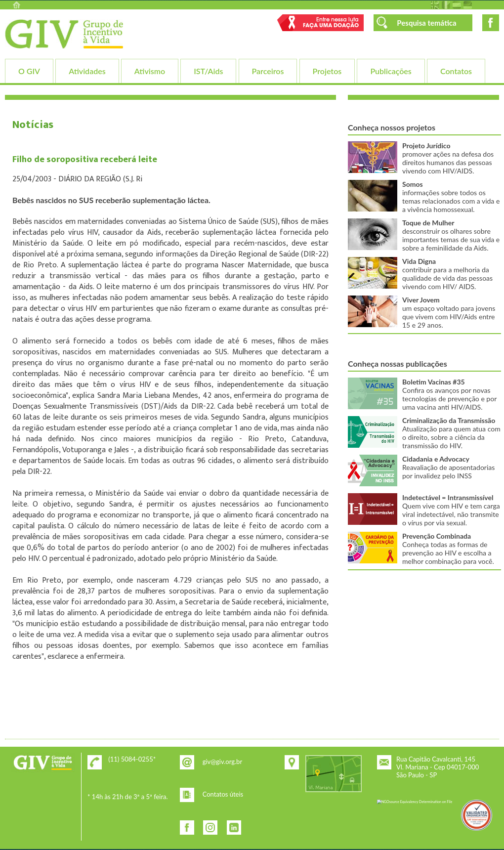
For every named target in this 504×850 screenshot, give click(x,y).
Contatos (456, 71)
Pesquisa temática (426, 23)
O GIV (29, 71)
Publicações (391, 71)
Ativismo (150, 71)
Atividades (87, 71)
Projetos (327, 71)
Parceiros (268, 71)
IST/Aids (208, 71)
